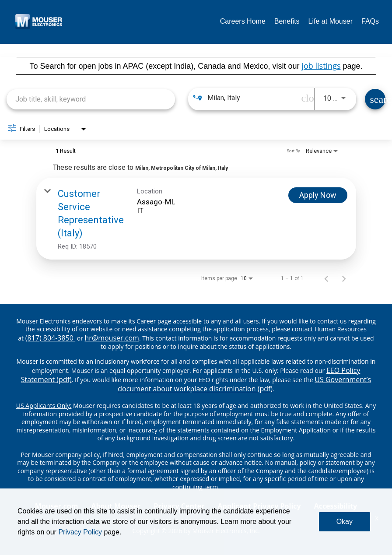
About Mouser (116, 506)
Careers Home (243, 21)
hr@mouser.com (112, 338)
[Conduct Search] (375, 99)
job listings (321, 66)
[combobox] (91, 99)
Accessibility (336, 506)
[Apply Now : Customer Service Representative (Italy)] (318, 195)
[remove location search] (305, 98)
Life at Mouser (331, 21)
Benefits (287, 21)
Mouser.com (57, 506)
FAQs (370, 21)
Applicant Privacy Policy (259, 506)
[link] (196, 219)
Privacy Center (179, 506)
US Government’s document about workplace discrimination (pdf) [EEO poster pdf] (244, 384)
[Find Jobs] (375, 99)
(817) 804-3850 (50, 338)
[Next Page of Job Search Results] (344, 278)
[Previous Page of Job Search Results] (326, 278)
